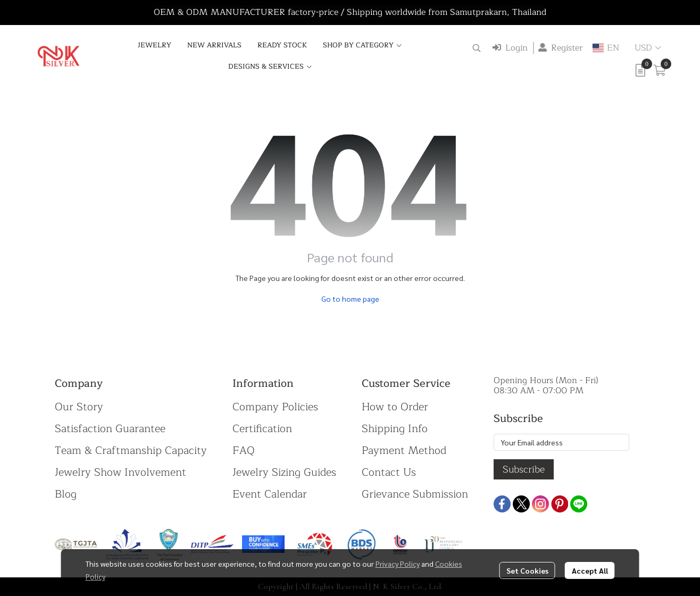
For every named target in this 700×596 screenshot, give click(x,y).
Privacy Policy (398, 564)
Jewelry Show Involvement (120, 472)
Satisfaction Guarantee (110, 429)
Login (510, 48)
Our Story (79, 407)
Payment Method (404, 450)
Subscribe (524, 469)
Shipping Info (395, 429)
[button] (477, 48)
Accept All (590, 570)
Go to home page (350, 299)
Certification (262, 429)
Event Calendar (270, 494)
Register (561, 48)
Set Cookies (527, 570)
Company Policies (275, 407)
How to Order (395, 407)
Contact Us (389, 472)
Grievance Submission (415, 494)
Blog (66, 494)
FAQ (244, 450)
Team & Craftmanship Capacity (131, 450)
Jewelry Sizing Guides (284, 472)
